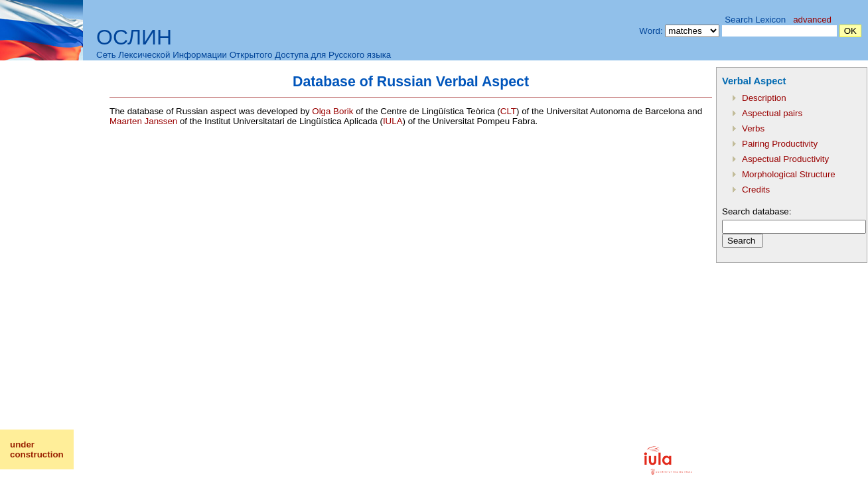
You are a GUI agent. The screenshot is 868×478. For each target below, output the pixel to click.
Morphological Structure (789, 174)
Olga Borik (332, 111)
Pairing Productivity (780, 144)
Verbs (753, 128)
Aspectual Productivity (785, 159)
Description (764, 98)
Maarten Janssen (143, 121)
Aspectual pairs (772, 113)
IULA (393, 121)
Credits (756, 190)
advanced (812, 20)
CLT (508, 111)
